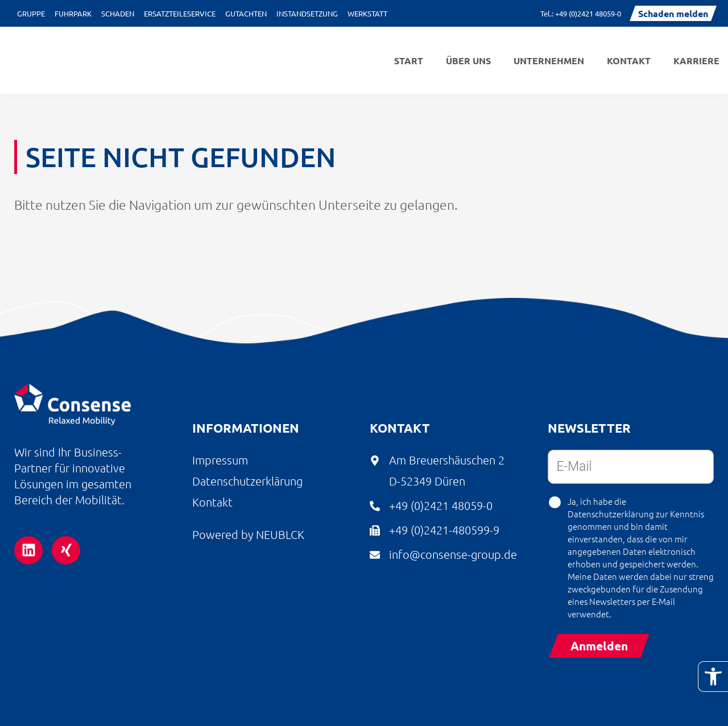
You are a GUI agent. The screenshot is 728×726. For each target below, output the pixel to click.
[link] (713, 677)
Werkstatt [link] (367, 13)
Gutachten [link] (246, 13)
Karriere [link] (696, 61)
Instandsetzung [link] (307, 13)
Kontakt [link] (629, 61)
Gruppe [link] (31, 13)
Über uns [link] (468, 61)
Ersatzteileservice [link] (180, 13)
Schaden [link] (118, 13)
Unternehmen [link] (549, 61)
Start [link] (409, 61)
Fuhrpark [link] (73, 13)
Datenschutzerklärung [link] (611, 514)
